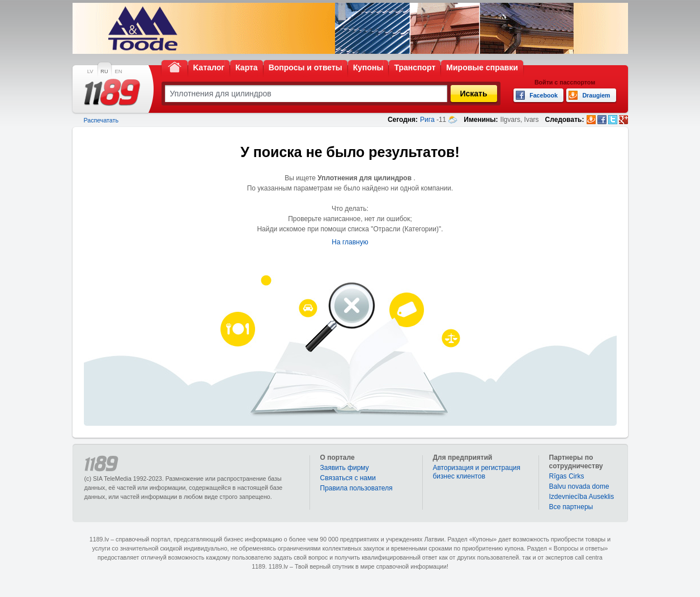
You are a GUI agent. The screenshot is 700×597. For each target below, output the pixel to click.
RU (104, 71)
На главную (350, 242)
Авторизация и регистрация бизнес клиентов (477, 472)
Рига (427, 120)
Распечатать (101, 120)
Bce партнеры (571, 507)
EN (119, 71)
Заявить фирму (345, 468)
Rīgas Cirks (567, 476)
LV (90, 71)
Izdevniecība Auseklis (582, 497)
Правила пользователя (357, 488)
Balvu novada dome (579, 486)
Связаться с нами (348, 478)
